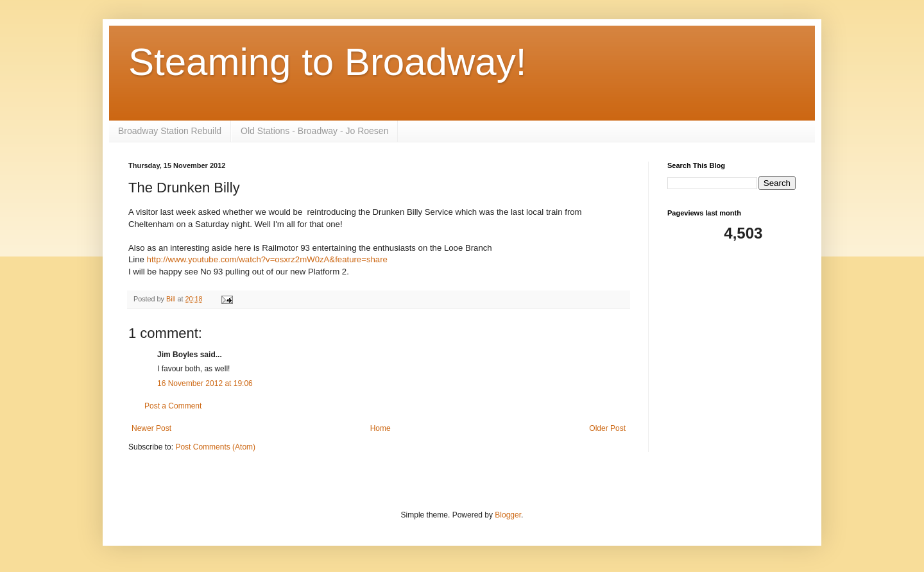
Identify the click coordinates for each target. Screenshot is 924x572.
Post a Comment (173, 406)
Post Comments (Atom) (215, 447)
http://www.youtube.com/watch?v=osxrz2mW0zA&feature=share (267, 259)
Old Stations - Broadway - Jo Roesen (314, 131)
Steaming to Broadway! (327, 62)
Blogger (508, 515)
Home (381, 428)
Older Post (607, 428)
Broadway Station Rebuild (170, 131)
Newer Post (151, 428)
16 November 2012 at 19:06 (205, 383)
